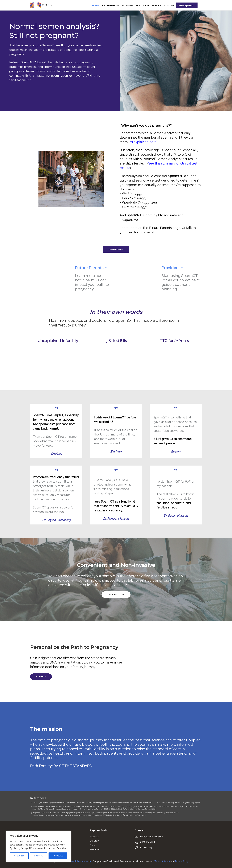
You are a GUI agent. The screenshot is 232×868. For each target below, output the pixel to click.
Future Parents (110, 5)
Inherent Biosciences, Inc (80, 861)
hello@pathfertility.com (152, 837)
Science (156, 5)
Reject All (39, 856)
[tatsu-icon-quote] (56, 408)
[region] (38, 847)
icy (187, 861)
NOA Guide (142, 5)
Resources (95, 850)
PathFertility (146, 848)
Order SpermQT (187, 5)
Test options (116, 595)
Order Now (116, 249)
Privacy (179, 861)
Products (169, 5)
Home (96, 5)
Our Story (95, 841)
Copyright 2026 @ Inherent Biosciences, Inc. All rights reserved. (124, 861)
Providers (127, 5)
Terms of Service (162, 861)
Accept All (58, 856)
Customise (19, 856)
